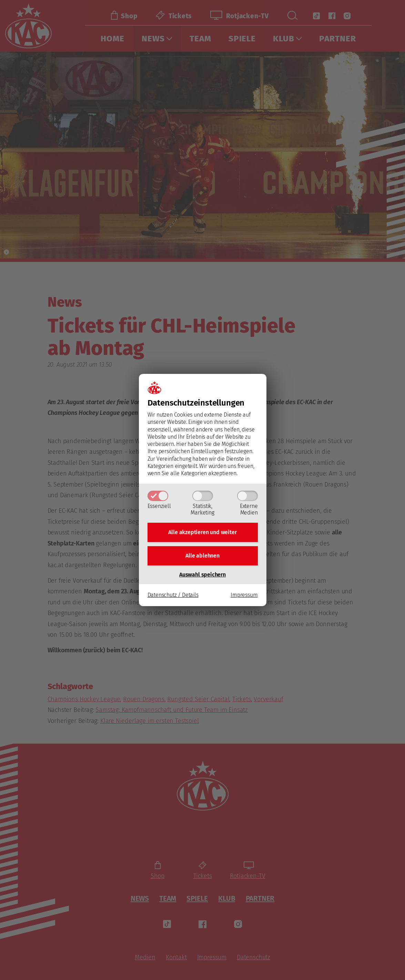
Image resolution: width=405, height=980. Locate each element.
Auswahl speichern (202, 575)
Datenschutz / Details (173, 595)
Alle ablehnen (202, 556)
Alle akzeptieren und (202, 532)
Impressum (244, 595)
